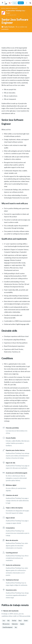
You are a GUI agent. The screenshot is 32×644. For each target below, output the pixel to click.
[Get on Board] (2, 3)
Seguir (8, 13)
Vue (16, 627)
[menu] (26, 3)
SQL (8, 621)
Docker (26, 621)
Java (4, 621)
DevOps (14, 621)
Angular (22, 624)
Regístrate (21, 3)
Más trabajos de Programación (9, 8)
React (20, 621)
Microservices (6, 624)
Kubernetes (15, 624)
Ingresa (15, 3)
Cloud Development (8, 627)
